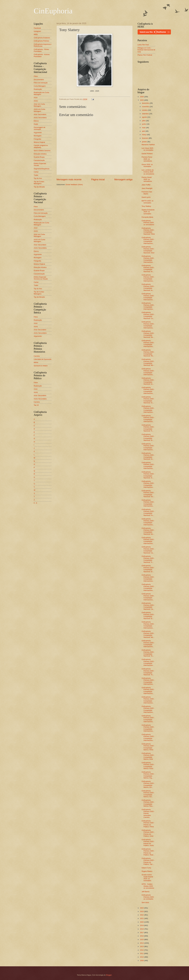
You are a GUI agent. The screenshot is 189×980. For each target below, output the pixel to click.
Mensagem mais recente (69, 180)
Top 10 (36, 405)
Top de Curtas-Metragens (39, 183)
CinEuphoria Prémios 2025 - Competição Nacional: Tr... (148, 559)
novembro (146, 107)
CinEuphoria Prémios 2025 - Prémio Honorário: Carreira (148, 813)
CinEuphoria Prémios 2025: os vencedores (148, 223)
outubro (145, 110)
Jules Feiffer (146, 185)
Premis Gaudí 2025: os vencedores (147, 179)
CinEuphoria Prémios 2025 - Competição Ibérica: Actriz (148, 766)
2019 (142, 925)
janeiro (145, 142)
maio (144, 128)
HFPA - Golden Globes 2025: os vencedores (148, 886)
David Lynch (146, 197)
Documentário (39, 80)
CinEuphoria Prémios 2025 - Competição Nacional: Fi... (148, 428)
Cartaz (36, 172)
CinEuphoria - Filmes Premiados (41, 50)
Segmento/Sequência (42, 169)
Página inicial (98, 180)
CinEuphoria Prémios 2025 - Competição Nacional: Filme (148, 231)
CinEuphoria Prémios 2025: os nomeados (148, 897)
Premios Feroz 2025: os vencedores (147, 159)
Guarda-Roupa (39, 157)
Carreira (37, 356)
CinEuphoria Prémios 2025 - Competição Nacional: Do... (148, 531)
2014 (142, 943)
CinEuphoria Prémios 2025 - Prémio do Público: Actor (148, 833)
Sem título (145, 902)
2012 (142, 950)
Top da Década (39, 187)
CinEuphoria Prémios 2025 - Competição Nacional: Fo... (148, 512)
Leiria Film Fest (143, 45)
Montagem (38, 136)
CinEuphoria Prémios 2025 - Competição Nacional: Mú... (148, 634)
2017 (142, 933)
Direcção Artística (40, 154)
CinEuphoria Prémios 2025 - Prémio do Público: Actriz (148, 843)
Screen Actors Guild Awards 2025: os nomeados (147, 878)
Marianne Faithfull (148, 145)
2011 (142, 953)
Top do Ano (38, 178)
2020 (142, 922)
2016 (142, 936)
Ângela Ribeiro (147, 871)
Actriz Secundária (40, 118)
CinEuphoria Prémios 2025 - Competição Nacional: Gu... (148, 494)
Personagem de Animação (40, 128)
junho (144, 124)
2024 (142, 908)
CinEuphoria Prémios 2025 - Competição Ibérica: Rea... (148, 803)
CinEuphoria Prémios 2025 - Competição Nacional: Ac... (148, 268)
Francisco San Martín (147, 193)
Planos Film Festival (145, 55)
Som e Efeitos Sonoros (42, 151)
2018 (142, 929)
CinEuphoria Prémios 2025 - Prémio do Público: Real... (148, 852)
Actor (36, 98)
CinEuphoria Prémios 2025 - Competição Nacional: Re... (148, 334)
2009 (142, 961)
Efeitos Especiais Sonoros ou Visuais (41, 278)
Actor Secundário (40, 114)
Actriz (36, 101)
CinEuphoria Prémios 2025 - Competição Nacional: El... (148, 615)
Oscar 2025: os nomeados (147, 165)
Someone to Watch (41, 366)
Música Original (39, 142)
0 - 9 (35, 503)
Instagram (37, 31)
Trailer (36, 175)
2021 (142, 918)
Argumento (38, 133)
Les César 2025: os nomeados (148, 149)
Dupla (36, 124)
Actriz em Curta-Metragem (40, 110)
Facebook (37, 28)
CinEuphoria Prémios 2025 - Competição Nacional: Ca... (148, 550)
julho (144, 121)
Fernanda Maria (147, 217)
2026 (142, 97)
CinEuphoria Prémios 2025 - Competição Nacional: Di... (148, 437)
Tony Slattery (146, 206)
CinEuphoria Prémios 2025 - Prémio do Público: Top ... (148, 861)
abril (144, 131)
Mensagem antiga (123, 180)
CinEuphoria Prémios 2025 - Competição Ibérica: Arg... (148, 775)
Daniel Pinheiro (147, 154)
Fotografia (37, 139)
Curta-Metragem (40, 86)
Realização (38, 89)
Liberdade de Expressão (43, 359)
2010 (142, 957)
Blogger (109, 975)
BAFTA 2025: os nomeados (148, 202)
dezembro (146, 103)
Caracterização (39, 160)
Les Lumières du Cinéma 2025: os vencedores (148, 172)
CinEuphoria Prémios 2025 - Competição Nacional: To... (148, 653)
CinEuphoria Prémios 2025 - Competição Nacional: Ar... (148, 475)
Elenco (36, 121)
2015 (142, 939)
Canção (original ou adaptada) (41, 146)
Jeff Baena (146, 892)
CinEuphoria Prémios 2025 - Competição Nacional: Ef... (148, 569)
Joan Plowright (147, 188)
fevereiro (145, 138)
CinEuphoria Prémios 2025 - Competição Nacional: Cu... (148, 315)
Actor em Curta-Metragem (40, 105)
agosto (145, 117)
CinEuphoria (53, 11)
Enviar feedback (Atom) (74, 185)
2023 (142, 911)
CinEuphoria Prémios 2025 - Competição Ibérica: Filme (148, 747)
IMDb (36, 34)
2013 (142, 946)
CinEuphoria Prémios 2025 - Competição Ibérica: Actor (148, 756)
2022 (142, 915)
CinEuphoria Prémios (42, 41)
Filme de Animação (41, 83)
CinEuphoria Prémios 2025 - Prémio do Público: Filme (148, 824)
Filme (36, 76)
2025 (142, 100)
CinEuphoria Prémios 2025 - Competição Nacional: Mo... (148, 362)
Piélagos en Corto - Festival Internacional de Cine (146, 50)
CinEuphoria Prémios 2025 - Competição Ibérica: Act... (148, 784)
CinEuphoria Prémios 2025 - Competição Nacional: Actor (148, 250)
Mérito (36, 362)
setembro (146, 114)
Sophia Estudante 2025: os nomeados (148, 212)
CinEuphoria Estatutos (42, 38)
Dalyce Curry (146, 868)
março (145, 135)
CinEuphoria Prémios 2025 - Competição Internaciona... (148, 240)
